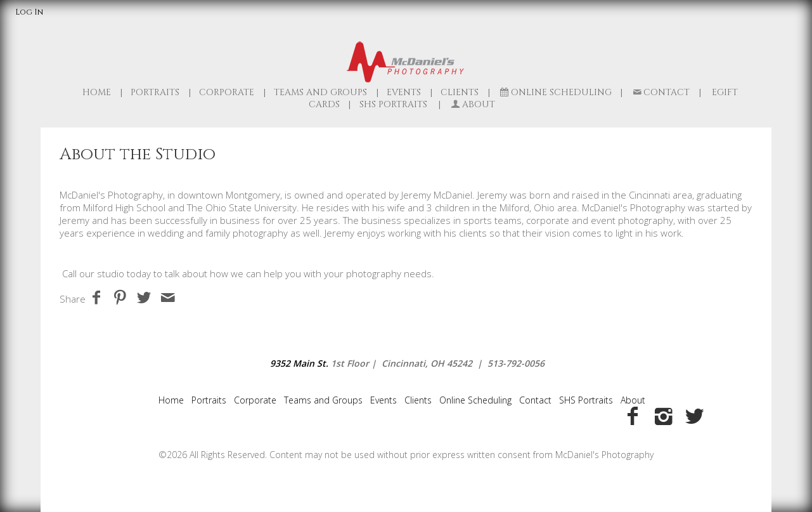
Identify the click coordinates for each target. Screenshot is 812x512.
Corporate (227, 92)
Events (404, 92)
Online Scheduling (555, 92)
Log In (29, 12)
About (633, 400)
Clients (460, 92)
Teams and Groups (320, 92)
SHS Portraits (586, 400)
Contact (661, 92)
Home (97, 92)
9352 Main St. (299, 363)
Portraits (155, 92)
